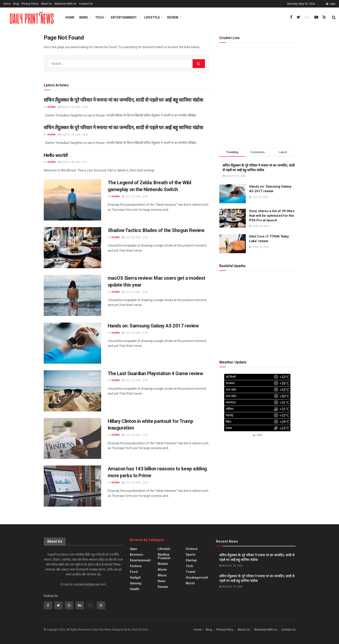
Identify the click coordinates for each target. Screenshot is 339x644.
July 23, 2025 (131, 483)
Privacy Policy (30, 4)
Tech (99, 17)
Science (192, 549)
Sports (191, 555)
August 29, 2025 (69, 107)
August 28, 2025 (69, 162)
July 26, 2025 (131, 333)
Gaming (136, 583)
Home (7, 4)
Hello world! (56, 155)
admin (51, 107)
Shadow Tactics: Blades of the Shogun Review (156, 230)
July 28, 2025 (131, 237)
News (84, 17)
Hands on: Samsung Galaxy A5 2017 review (153, 326)
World (190, 583)
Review (173, 17)
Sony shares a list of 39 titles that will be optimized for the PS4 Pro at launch (272, 216)
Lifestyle (152, 17)
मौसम (260, 435)
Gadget (135, 578)
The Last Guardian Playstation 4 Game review (155, 373)
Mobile (163, 564)
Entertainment (124, 17)
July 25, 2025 (131, 380)
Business (137, 555)
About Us (46, 4)
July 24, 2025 (131, 435)
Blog (16, 4)
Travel (190, 572)
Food (134, 572)
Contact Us (86, 4)
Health (135, 589)
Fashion (136, 566)
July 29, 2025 (131, 197)
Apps (134, 549)
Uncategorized (197, 578)
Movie (162, 570)
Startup (191, 560)
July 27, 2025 (131, 292)
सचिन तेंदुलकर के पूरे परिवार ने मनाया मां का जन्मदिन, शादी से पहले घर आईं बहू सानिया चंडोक (123, 100)
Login (331, 4)
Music (162, 575)
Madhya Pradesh (164, 556)
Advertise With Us (65, 4)
